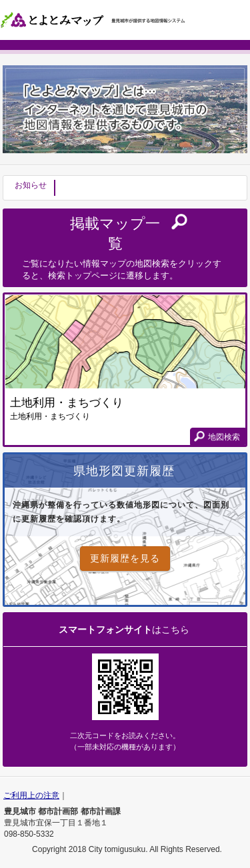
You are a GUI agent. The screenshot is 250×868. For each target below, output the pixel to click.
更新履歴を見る (125, 558)
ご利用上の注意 (31, 795)
